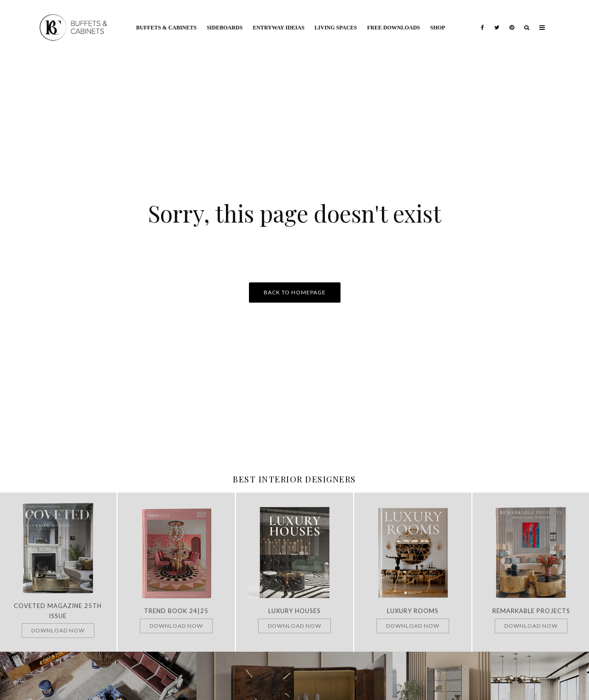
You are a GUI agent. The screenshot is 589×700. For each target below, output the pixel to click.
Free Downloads (394, 28)
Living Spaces (336, 28)
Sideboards (225, 28)
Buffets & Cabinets (166, 28)
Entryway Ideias (278, 28)
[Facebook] (482, 20)
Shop (438, 28)
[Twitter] (497, 20)
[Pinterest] (512, 20)
